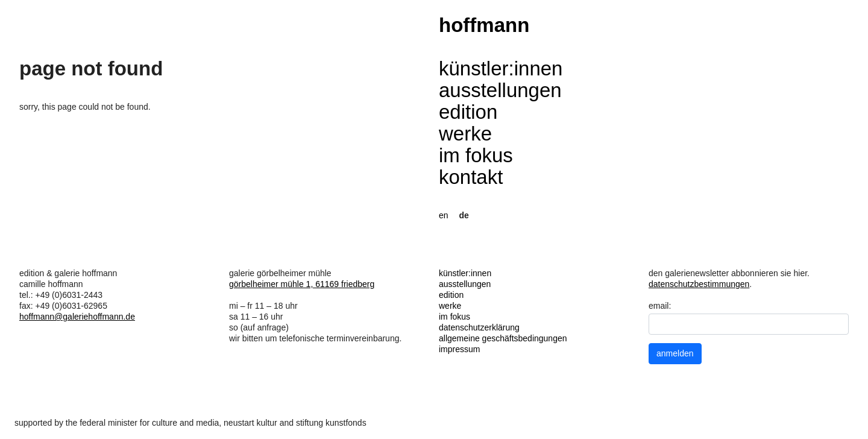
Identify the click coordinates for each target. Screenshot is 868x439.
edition (468, 112)
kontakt (471, 177)
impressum (459, 349)
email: (660, 306)
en (444, 215)
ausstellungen (500, 90)
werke (465, 134)
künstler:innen (501, 68)
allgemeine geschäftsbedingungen (503, 338)
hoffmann (484, 25)
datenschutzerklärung (479, 327)
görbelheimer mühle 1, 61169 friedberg (302, 284)
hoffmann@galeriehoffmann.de (77, 317)
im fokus (476, 155)
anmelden (675, 353)
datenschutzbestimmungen (699, 284)
